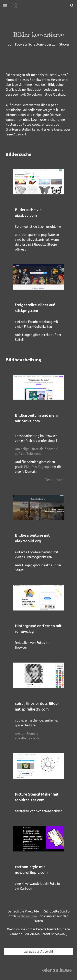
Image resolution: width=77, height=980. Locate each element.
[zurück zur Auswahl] (38, 952)
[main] (38, 32)
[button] (5, 6)
